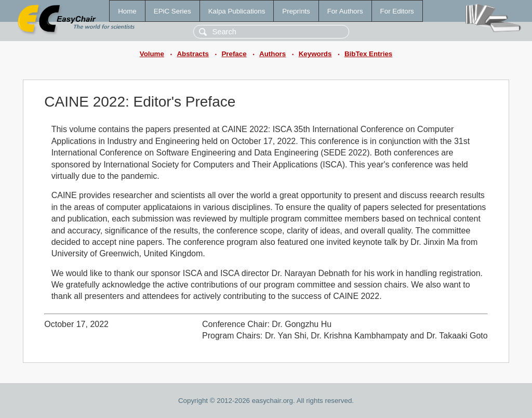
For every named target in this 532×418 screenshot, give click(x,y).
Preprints (296, 11)
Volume (152, 54)
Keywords (315, 54)
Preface (234, 54)
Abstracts (192, 54)
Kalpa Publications (237, 11)
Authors (272, 54)
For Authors (345, 11)
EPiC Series (172, 11)
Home (127, 11)
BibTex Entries (368, 54)
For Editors (397, 11)
